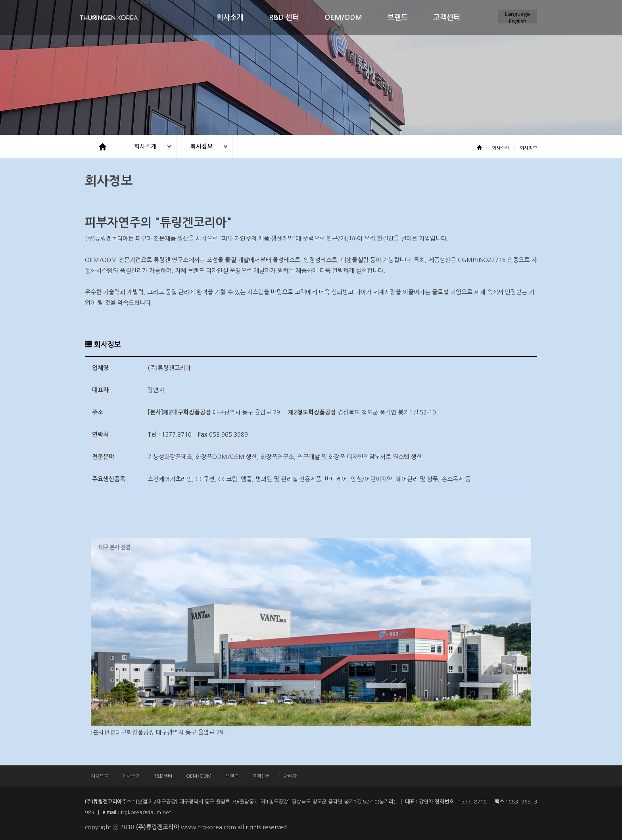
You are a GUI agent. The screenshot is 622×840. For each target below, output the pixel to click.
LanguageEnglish (517, 17)
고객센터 (447, 17)
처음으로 (100, 776)
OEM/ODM (343, 17)
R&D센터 (163, 776)
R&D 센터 (284, 17)
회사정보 (202, 146)
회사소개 (230, 17)
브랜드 (398, 17)
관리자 (290, 776)
